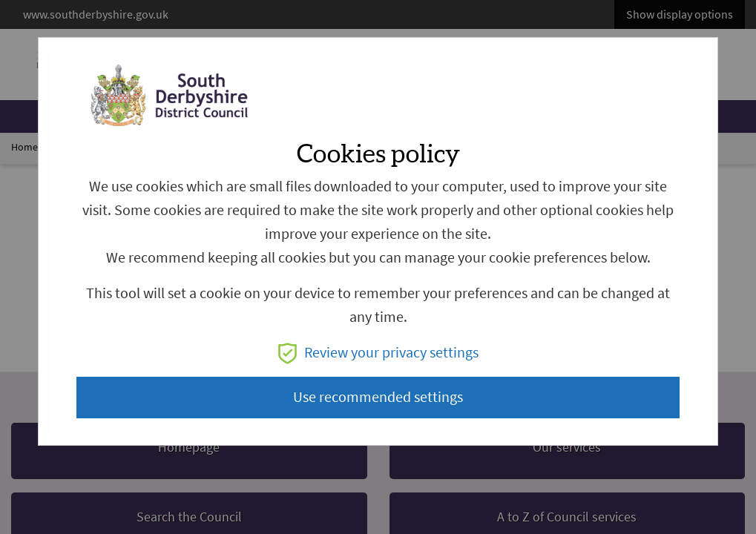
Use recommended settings (378, 397)
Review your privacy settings (378, 353)
